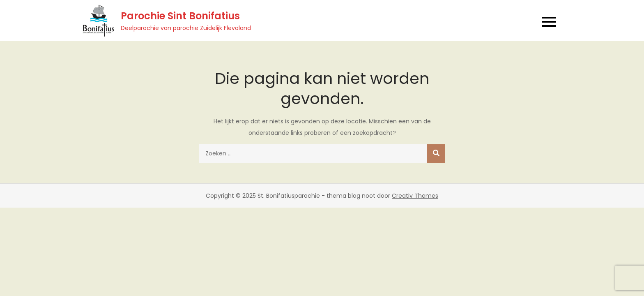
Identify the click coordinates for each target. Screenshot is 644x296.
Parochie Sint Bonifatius (180, 16)
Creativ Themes (415, 196)
